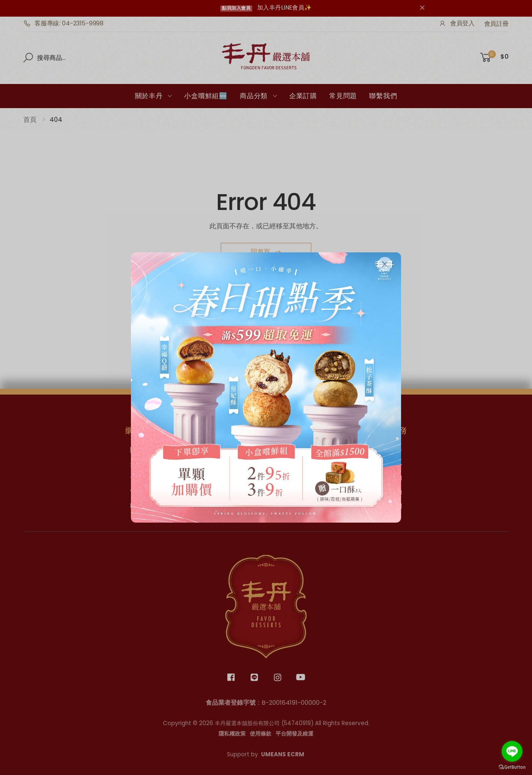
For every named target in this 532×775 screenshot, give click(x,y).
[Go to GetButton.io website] (512, 767)
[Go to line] (512, 751)
